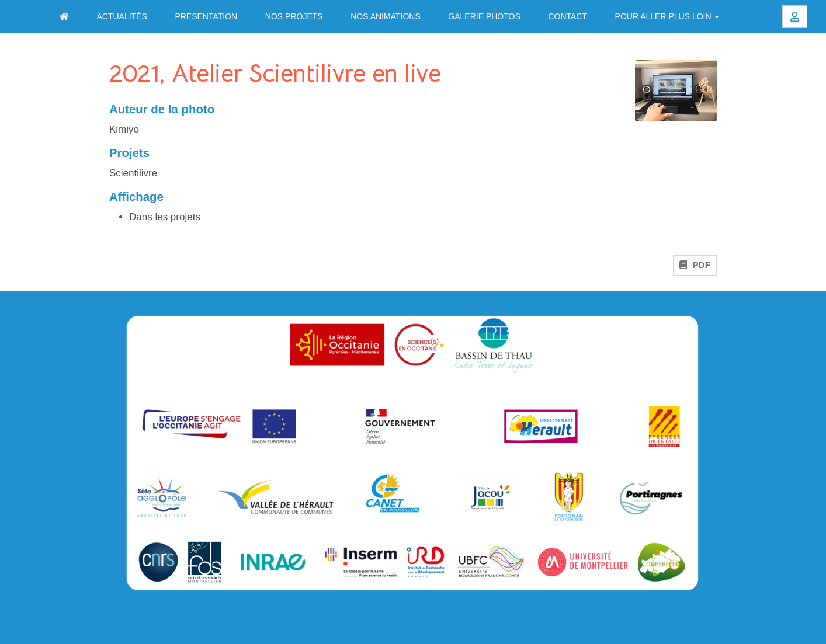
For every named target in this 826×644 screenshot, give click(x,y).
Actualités (122, 16)
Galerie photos (484, 16)
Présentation (206, 16)
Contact (568, 16)
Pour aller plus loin (667, 16)
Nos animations (386, 16)
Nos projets (294, 16)
